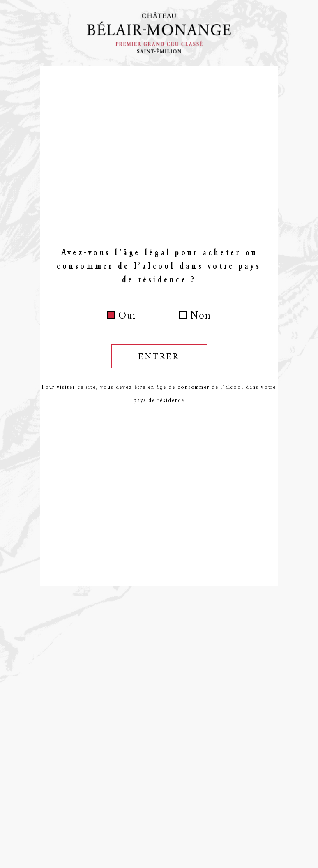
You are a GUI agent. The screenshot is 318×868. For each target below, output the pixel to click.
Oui (127, 315)
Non (201, 315)
